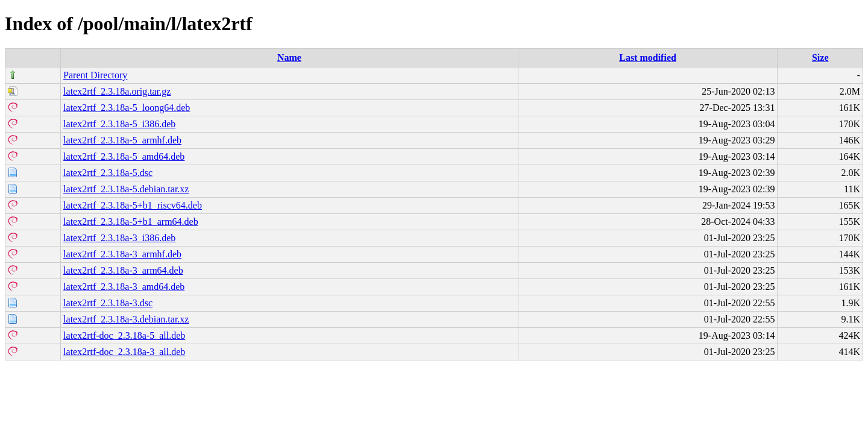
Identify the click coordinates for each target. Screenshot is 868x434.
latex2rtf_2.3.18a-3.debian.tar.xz (126, 319)
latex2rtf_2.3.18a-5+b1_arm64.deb (131, 222)
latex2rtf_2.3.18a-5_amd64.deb (124, 156)
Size (820, 58)
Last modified (648, 58)
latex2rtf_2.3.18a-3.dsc (108, 303)
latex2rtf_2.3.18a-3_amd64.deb (124, 287)
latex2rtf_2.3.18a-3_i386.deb (119, 238)
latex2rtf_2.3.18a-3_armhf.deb (122, 254)
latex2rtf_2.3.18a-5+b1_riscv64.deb (133, 205)
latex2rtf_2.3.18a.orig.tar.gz (117, 91)
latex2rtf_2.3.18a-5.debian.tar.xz (126, 189)
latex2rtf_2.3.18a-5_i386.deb (119, 124)
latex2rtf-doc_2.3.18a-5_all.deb (124, 335)
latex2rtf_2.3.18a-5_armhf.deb (122, 140)
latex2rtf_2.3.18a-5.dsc (108, 173)
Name (289, 58)
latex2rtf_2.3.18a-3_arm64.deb (123, 270)
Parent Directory (95, 75)
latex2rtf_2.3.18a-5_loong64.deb (127, 108)
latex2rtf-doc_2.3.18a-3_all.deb (124, 352)
